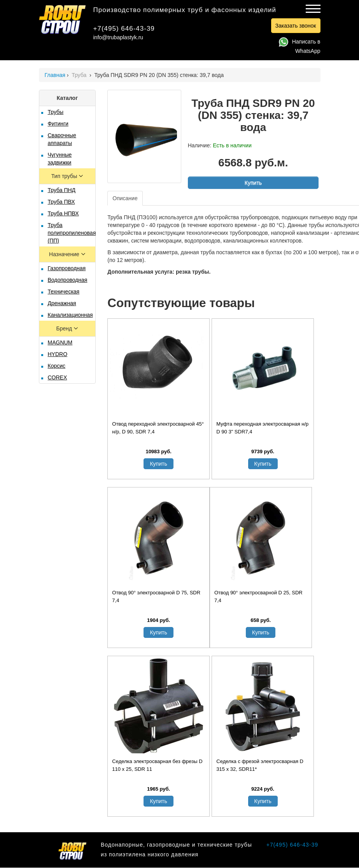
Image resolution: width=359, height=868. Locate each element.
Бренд (65, 328)
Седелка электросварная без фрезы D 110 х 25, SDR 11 (157, 765)
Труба (80, 75)
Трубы (56, 112)
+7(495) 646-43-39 (124, 29)
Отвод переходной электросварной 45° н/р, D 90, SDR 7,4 (158, 428)
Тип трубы (65, 176)
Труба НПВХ (63, 213)
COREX (58, 377)
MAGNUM (60, 342)
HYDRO (58, 354)
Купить (253, 183)
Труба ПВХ (61, 202)
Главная (55, 75)
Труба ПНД (62, 190)
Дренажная (62, 303)
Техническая (64, 292)
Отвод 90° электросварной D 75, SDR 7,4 (156, 596)
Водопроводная (68, 280)
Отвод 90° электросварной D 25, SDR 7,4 (258, 596)
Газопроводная (67, 268)
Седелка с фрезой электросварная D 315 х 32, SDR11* (260, 765)
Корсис (57, 366)
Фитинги (58, 124)
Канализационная (70, 315)
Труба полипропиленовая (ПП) (72, 233)
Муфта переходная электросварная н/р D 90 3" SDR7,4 (262, 428)
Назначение (65, 254)
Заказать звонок (296, 26)
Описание (125, 198)
